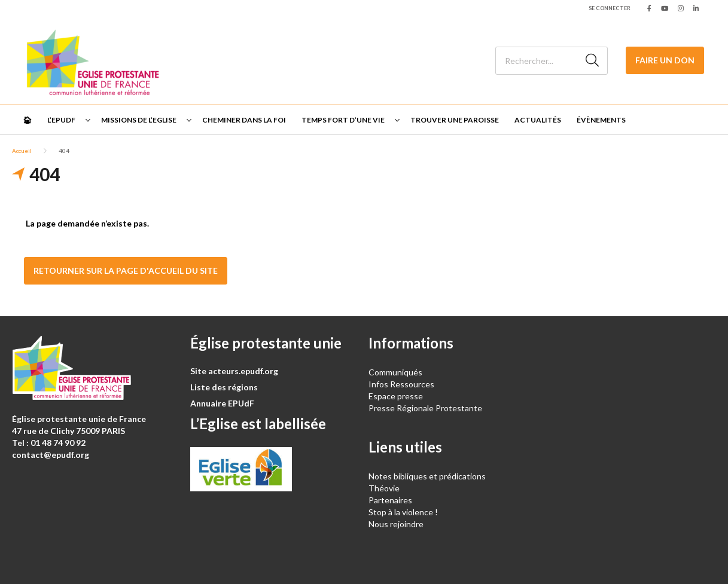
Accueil (22, 151)
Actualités (538, 120)
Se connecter (610, 8)
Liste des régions (224, 387)
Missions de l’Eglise (139, 120)
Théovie (384, 488)
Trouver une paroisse (455, 120)
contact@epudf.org (51, 455)
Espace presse (396, 396)
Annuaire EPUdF (222, 403)
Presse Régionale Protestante (425, 408)
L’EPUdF (61, 120)
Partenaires (390, 500)
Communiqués (395, 372)
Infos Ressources (402, 384)
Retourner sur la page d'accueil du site (126, 270)
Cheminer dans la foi (244, 120)
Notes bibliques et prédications (427, 476)
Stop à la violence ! (403, 512)
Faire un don (665, 60)
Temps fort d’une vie (343, 120)
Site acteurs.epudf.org (234, 371)
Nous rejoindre (396, 524)
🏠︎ (27, 120)
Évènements (601, 120)
